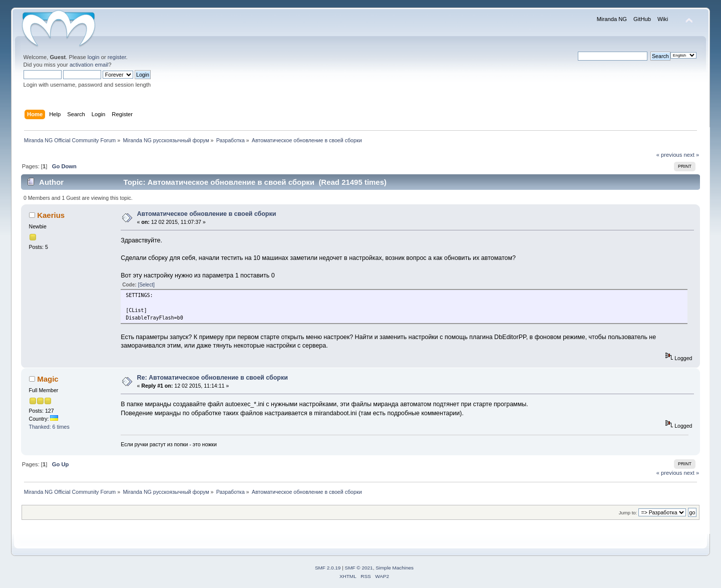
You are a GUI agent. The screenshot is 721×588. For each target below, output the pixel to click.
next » (692, 155)
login (94, 57)
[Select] (146, 285)
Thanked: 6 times (49, 427)
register (117, 57)
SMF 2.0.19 (328, 568)
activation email (89, 65)
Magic (48, 379)
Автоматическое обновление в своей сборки (207, 214)
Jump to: (628, 513)
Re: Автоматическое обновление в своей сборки (213, 378)
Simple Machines (395, 568)
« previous (669, 155)
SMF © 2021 (359, 568)
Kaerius (51, 215)
